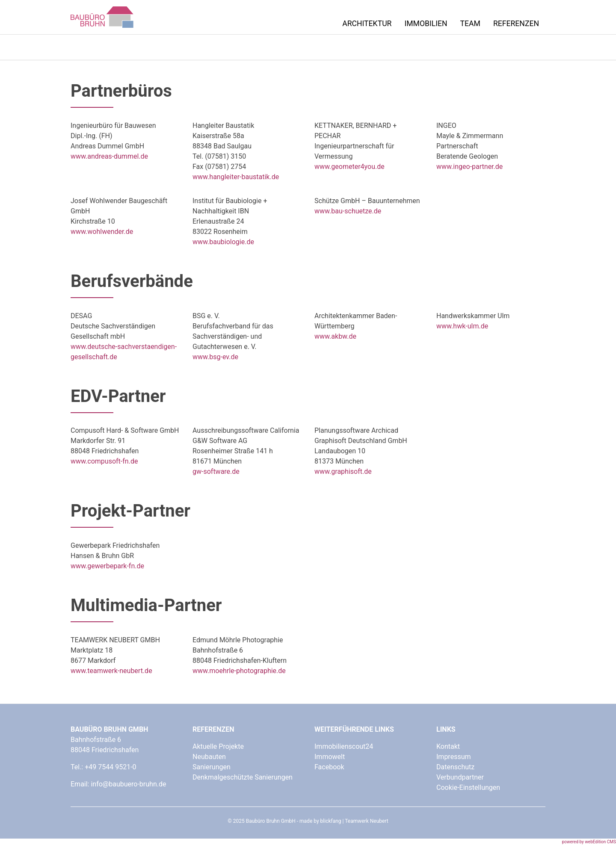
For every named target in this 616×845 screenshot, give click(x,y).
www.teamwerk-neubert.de (111, 671)
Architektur (367, 24)
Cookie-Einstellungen (468, 787)
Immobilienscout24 (344, 746)
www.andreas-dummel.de (109, 156)
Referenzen (516, 24)
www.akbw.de (335, 336)
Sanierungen (212, 767)
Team (470, 24)
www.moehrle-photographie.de (239, 671)
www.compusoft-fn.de (104, 461)
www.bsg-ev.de (215, 357)
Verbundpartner (460, 777)
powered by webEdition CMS (589, 842)
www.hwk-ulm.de (462, 326)
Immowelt (330, 757)
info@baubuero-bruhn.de (128, 784)
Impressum (454, 757)
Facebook (329, 767)
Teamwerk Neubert (366, 821)
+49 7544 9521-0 (110, 767)
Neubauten (209, 757)
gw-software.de (216, 471)
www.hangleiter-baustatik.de (236, 177)
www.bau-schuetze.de (348, 211)
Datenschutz (455, 767)
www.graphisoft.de (343, 471)
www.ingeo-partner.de (469, 167)
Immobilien (426, 24)
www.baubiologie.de (223, 242)
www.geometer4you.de (349, 167)
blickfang (331, 821)
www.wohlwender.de (102, 232)
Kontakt (448, 746)
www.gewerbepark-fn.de (107, 566)
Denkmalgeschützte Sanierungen (243, 777)
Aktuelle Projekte (218, 746)
